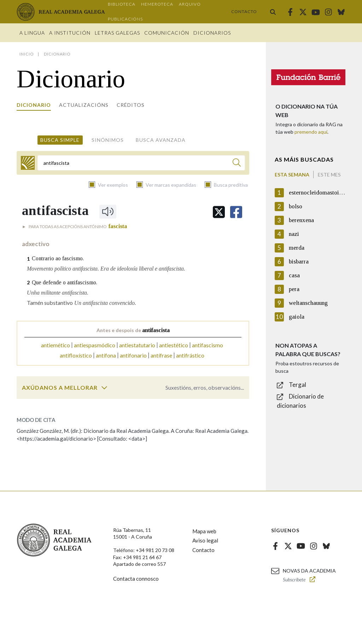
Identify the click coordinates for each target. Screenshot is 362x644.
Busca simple (60, 140)
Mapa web (204, 531)
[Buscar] (237, 164)
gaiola (297, 317)
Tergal (297, 385)
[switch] (104, 388)
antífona (106, 355)
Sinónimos (108, 140)
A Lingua (32, 33)
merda (297, 248)
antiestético (174, 345)
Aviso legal (205, 540)
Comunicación (167, 33)
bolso (296, 206)
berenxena (301, 220)
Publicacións (125, 19)
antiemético (56, 345)
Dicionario (34, 105)
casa (294, 275)
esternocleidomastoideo (317, 193)
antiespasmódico (95, 345)
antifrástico (190, 355)
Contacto (244, 11)
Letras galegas (117, 33)
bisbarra (299, 262)
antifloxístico (76, 355)
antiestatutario (137, 345)
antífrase (161, 355)
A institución (70, 33)
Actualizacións (84, 105)
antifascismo (208, 345)
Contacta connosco (136, 579)
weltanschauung (308, 303)
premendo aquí (311, 132)
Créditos (131, 105)
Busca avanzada (161, 140)
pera (294, 289)
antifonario (133, 355)
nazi (294, 234)
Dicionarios (212, 33)
